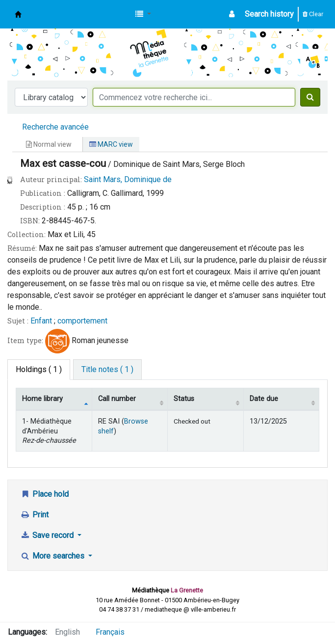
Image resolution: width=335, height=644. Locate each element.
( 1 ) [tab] (39, 369)
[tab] (107, 370)
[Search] (310, 97)
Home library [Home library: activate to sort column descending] (42, 399)
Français (110, 632)
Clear (313, 14)
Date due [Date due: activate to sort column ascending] (264, 399)
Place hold (44, 494)
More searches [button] (53, 556)
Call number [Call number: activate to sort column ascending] (117, 399)
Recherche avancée (55, 127)
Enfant (41, 321)
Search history (269, 14)
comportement (82, 321)
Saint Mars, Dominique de (128, 179)
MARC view (111, 144)
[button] (143, 14)
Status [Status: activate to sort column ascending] (184, 399)
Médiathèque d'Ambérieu (18, 14)
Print (34, 515)
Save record (48, 535)
